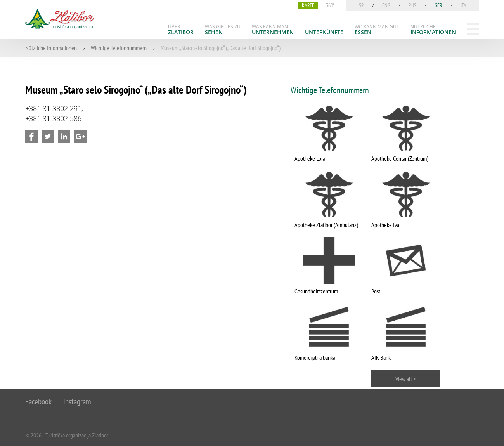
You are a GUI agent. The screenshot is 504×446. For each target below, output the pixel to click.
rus (412, 5)
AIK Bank (381, 357)
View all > (406, 379)
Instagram (77, 402)
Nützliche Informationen (51, 48)
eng (386, 5)
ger (438, 5)
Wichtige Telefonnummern (119, 48)
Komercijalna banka (315, 357)
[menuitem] (181, 30)
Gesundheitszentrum (316, 291)
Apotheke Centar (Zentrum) (400, 158)
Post (376, 291)
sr (361, 5)
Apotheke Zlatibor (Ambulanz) (326, 225)
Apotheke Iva (385, 225)
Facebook (38, 402)
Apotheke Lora (310, 158)
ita (463, 5)
